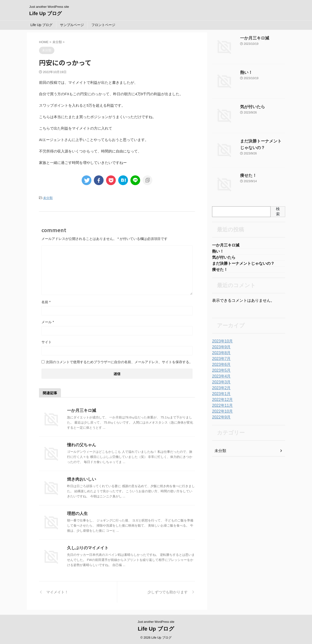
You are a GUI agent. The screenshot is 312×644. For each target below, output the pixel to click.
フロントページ (103, 25)
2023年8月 (220, 355)
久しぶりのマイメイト (87, 547)
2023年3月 (220, 385)
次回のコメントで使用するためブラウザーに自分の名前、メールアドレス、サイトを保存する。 (119, 361)
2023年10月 (221, 344)
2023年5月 (220, 373)
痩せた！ (247, 176)
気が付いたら (250, 107)
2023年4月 (220, 379)
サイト (47, 341)
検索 (278, 211)
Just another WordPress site (156, 621)
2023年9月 (220, 350)
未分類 (48, 198)
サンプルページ (72, 25)
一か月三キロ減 (81, 410)
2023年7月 (220, 361)
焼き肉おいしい (81, 478)
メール (48, 321)
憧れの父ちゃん (81, 444)
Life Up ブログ (45, 13)
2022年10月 (221, 414)
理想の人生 (77, 513)
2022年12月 (221, 402)
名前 (46, 301)
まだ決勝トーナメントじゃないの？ (243, 265)
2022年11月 (221, 408)
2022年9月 (220, 420)
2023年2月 (220, 390)
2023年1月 (220, 396)
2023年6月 (220, 367)
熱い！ (245, 73)
